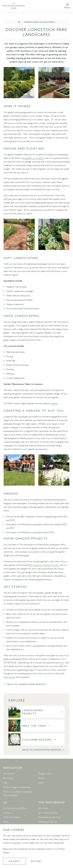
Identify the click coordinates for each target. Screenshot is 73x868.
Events (41, 778)
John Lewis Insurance (48, 813)
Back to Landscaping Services (25, 684)
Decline (36, 861)
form (62, 662)
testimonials (9, 677)
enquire (53, 403)
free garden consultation (33, 158)
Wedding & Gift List (48, 822)
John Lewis (43, 808)
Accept (14, 861)
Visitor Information (12, 817)
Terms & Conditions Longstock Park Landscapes (17, 793)
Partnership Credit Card (49, 817)
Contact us (8, 813)
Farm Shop (8, 778)
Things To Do (45, 773)
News (41, 782)
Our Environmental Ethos (15, 808)
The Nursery (9, 773)
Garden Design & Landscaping (39, 22)
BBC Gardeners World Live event (44, 565)
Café (5, 782)
